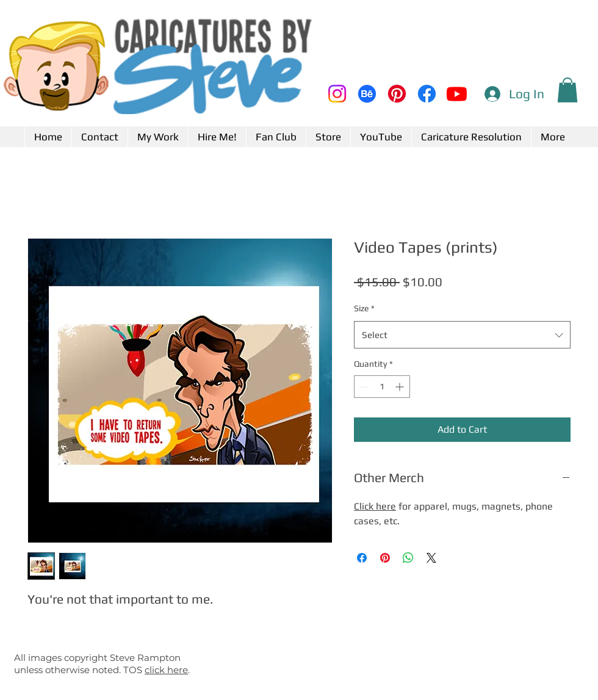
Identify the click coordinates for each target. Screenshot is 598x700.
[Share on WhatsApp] (408, 558)
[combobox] (462, 335)
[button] (567, 90)
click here (166, 670)
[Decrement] (363, 387)
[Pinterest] (397, 94)
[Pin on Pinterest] (385, 558)
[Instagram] (337, 94)
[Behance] (367, 94)
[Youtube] (457, 94)
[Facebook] (427, 94)
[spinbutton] (382, 387)
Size (364, 308)
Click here (375, 506)
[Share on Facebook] (362, 558)
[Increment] (401, 387)
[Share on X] (431, 558)
